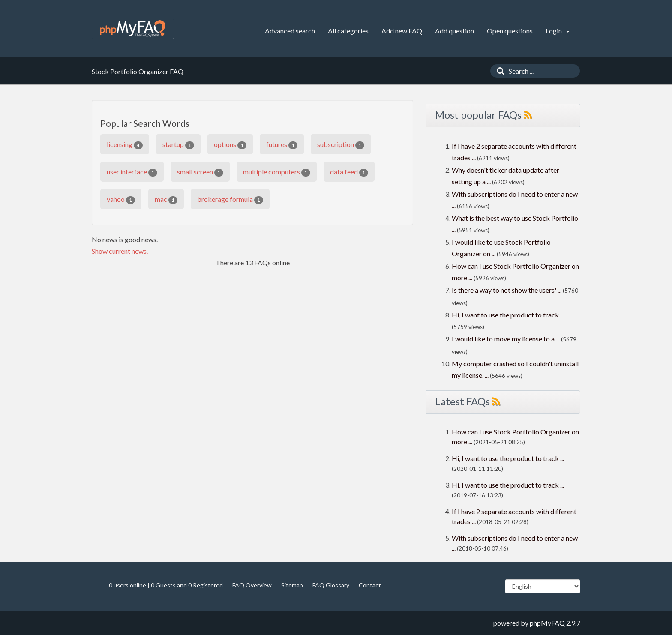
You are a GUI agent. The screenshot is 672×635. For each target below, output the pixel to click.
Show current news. (120, 251)
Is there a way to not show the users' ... (507, 290)
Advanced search (290, 31)
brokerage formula (230, 199)
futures (282, 145)
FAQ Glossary (331, 585)
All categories (348, 31)
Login (558, 31)
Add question (454, 31)
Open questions (510, 31)
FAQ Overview (252, 585)
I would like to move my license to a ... (506, 339)
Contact (370, 585)
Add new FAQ (402, 31)
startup (178, 145)
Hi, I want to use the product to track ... (508, 315)
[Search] (498, 71)
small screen (200, 172)
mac (166, 199)
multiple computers (277, 172)
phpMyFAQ (547, 623)
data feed (349, 172)
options (230, 145)
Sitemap (292, 585)
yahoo (121, 199)
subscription (341, 145)
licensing (125, 145)
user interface (132, 172)
